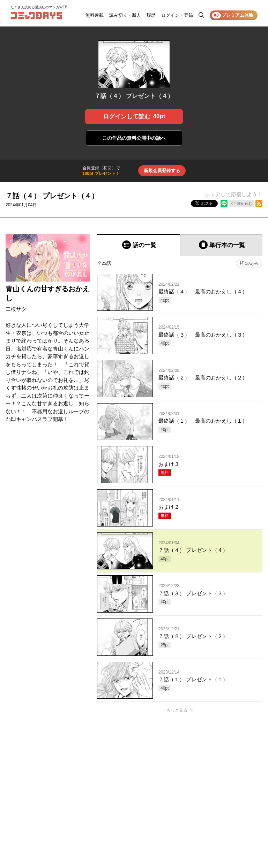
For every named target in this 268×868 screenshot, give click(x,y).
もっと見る (177, 710)
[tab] (138, 245)
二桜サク (16, 309)
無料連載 (95, 15)
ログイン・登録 (177, 15)
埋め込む (245, 203)
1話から (252, 263)
